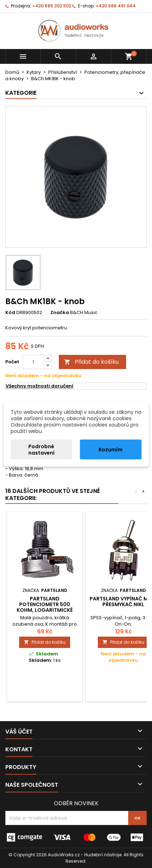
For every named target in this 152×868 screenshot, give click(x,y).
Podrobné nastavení (41, 450)
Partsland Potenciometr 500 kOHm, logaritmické (45, 604)
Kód (10, 313)
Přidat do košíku (91, 362)
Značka (60, 313)
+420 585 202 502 (52, 6)
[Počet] (33, 362)
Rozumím (111, 450)
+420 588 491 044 (116, 6)
